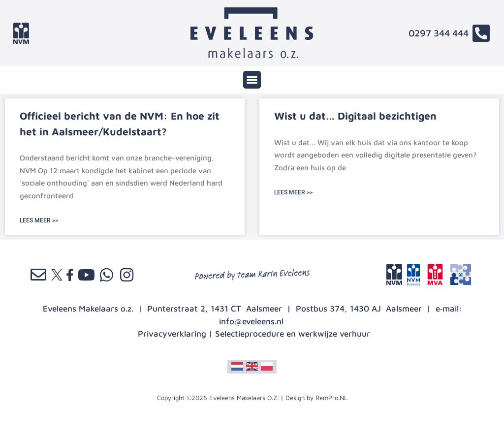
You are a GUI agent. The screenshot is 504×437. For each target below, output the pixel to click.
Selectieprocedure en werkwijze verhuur (293, 334)
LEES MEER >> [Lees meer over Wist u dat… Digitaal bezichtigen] (293, 192)
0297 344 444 (439, 33)
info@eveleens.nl (251, 321)
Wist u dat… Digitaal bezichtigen (355, 116)
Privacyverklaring (172, 334)
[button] (252, 80)
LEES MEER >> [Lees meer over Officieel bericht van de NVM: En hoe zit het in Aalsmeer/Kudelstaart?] (39, 220)
